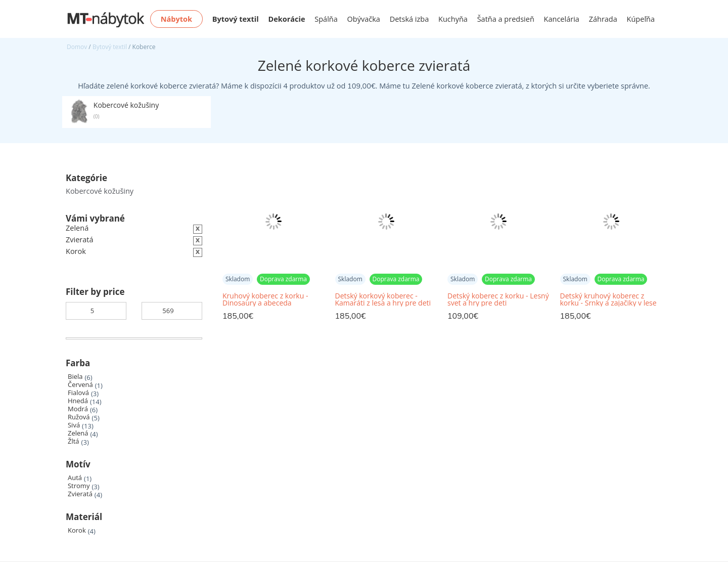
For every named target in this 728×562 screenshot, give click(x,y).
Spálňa (326, 19)
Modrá (78, 409)
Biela (75, 377)
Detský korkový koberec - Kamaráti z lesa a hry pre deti (383, 299)
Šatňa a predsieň (506, 19)
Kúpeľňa (641, 19)
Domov (77, 47)
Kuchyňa (453, 19)
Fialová (78, 393)
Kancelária (562, 19)
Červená (80, 385)
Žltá (74, 441)
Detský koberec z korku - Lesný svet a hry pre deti (498, 299)
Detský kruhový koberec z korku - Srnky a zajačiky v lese (608, 299)
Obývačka (364, 19)
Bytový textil (110, 47)
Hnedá (78, 401)
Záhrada (603, 19)
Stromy (79, 486)
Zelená (78, 433)
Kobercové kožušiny (100, 191)
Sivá (74, 425)
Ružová (79, 417)
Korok (77, 530)
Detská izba (409, 19)
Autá (75, 478)
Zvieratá (80, 494)
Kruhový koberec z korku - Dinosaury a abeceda (265, 299)
